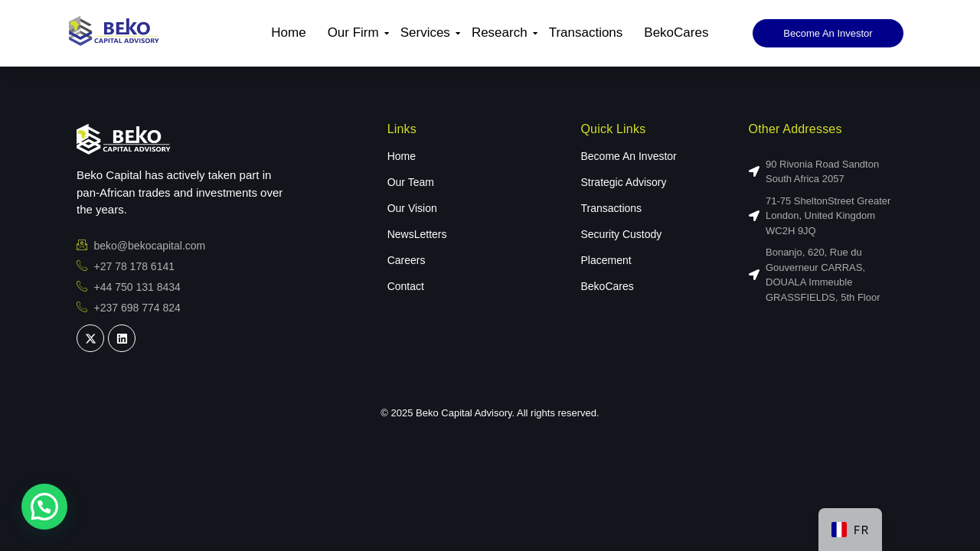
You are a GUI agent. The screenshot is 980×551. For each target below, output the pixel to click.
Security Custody (621, 234)
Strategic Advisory (623, 182)
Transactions (586, 33)
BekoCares (676, 33)
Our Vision (412, 208)
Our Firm (355, 33)
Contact (406, 286)
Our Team (411, 182)
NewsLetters (417, 234)
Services (427, 33)
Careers (407, 260)
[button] (44, 507)
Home (288, 33)
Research (501, 33)
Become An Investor (628, 156)
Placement (606, 260)
